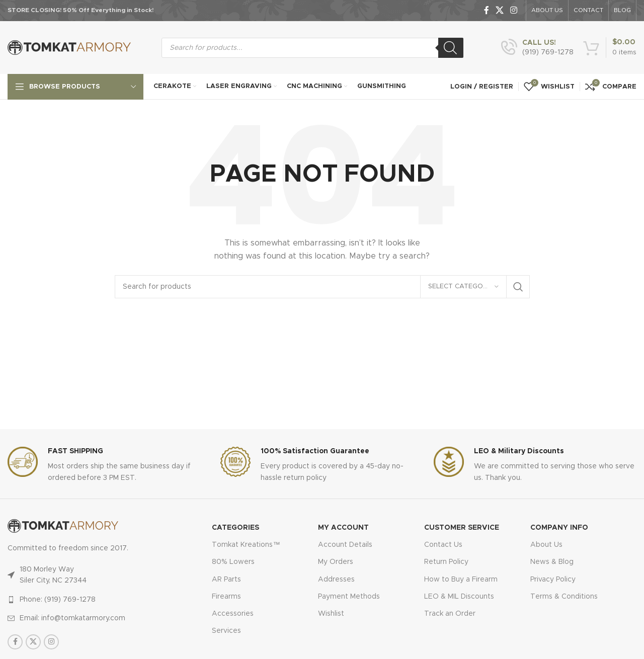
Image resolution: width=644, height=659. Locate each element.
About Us (546, 545)
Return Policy (446, 562)
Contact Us (443, 545)
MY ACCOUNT (343, 528)
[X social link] (499, 10)
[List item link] (89, 600)
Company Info (559, 528)
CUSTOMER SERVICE (462, 528)
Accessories (233, 614)
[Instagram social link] (514, 10)
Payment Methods (349, 597)
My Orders (336, 562)
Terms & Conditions (564, 597)
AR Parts (226, 580)
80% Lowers (233, 562)
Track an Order (450, 614)
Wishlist (331, 614)
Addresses (336, 580)
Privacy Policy (553, 580)
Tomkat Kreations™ (246, 545)
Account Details (345, 545)
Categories (235, 528)
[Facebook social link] (486, 10)
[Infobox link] (537, 48)
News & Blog (552, 562)
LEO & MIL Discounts (459, 597)
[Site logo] (69, 47)
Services (226, 631)
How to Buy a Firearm (461, 580)
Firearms (226, 597)
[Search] (451, 48)
